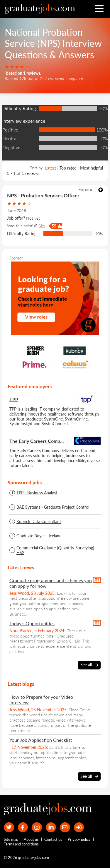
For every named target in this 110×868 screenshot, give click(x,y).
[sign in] (79, 827)
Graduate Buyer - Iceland (39, 536)
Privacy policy (79, 839)
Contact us (53, 839)
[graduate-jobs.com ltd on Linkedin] (51, 827)
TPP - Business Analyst (37, 493)
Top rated (68, 168)
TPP (14, 399)
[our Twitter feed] (9, 827)
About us (31, 839)
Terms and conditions (21, 844)
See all (89, 665)
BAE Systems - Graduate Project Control (53, 507)
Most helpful (92, 168)
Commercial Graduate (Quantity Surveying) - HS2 (57, 550)
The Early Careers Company (38, 441)
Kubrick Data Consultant (39, 522)
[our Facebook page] (23, 827)
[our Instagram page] (37, 827)
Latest (51, 168)
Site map (11, 839)
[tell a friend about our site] (65, 827)
